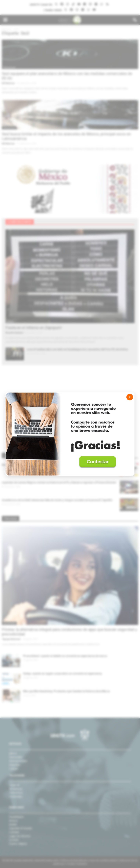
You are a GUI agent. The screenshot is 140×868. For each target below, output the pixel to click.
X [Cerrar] (130, 397)
